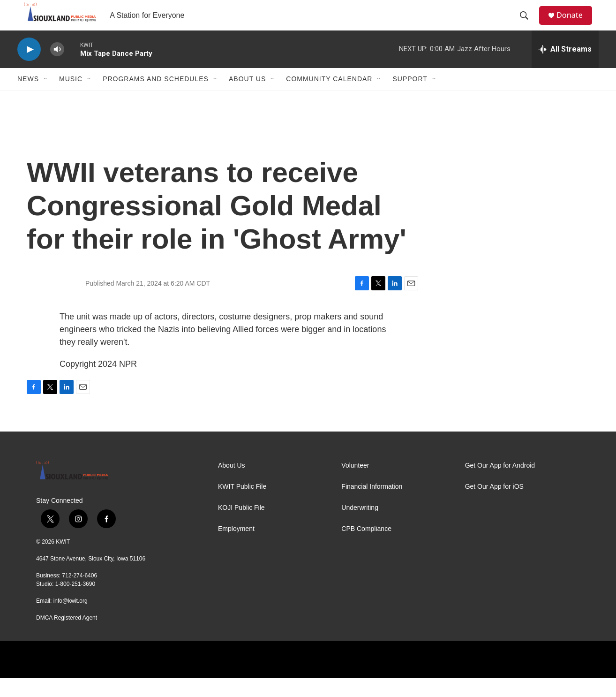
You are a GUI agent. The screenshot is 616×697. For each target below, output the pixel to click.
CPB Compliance (366, 548)
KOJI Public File (241, 527)
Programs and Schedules (156, 98)
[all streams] (565, 68)
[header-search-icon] (528, 25)
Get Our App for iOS (494, 505)
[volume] (57, 68)
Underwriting (360, 527)
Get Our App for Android (500, 484)
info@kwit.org (71, 620)
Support (410, 98)
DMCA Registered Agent (67, 636)
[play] (29, 68)
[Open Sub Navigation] (46, 98)
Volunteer (355, 484)
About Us (247, 98)
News (28, 98)
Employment (236, 548)
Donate (575, 25)
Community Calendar (329, 98)
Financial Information (372, 505)
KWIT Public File (242, 505)
